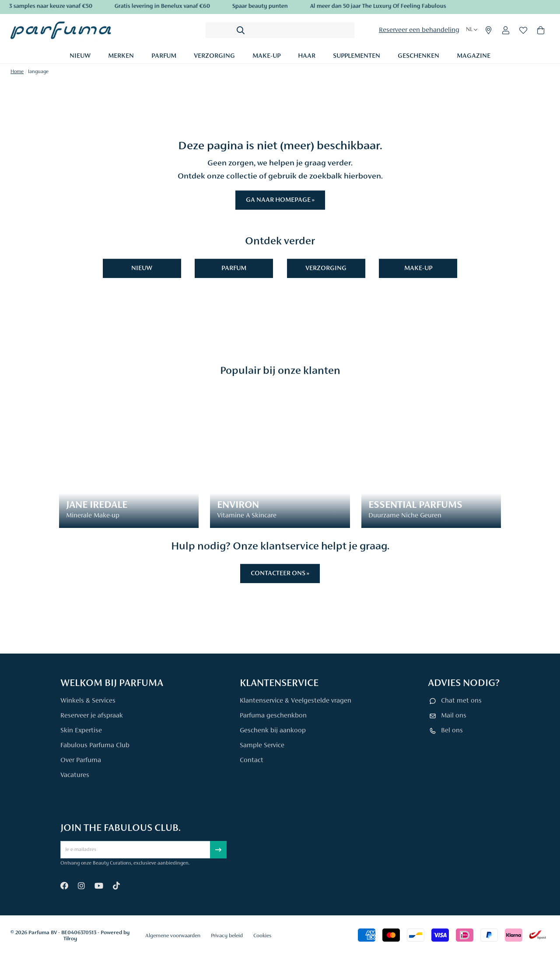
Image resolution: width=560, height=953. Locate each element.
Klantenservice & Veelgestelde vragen (296, 701)
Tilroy (70, 939)
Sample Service (262, 746)
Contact (252, 760)
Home (17, 72)
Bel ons (452, 731)
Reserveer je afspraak (92, 716)
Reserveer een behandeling (419, 30)
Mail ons (454, 716)
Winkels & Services (88, 701)
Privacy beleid (227, 936)
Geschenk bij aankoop (273, 731)
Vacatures (75, 775)
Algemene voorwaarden (173, 936)
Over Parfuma (81, 760)
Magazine (474, 56)
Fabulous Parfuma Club (95, 746)
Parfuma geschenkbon (273, 716)
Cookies (262, 936)
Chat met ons (461, 701)
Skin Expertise (81, 731)
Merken (121, 56)
